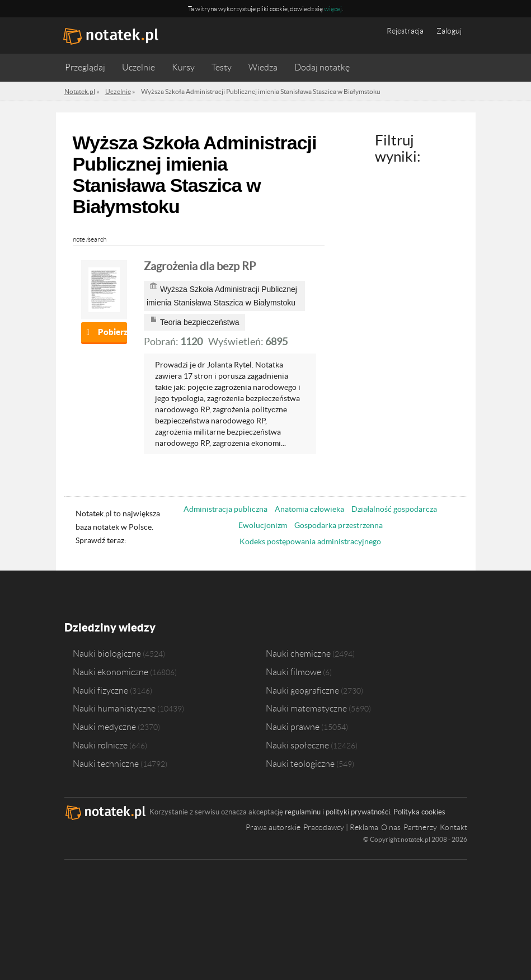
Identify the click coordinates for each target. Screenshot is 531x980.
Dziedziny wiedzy (110, 627)
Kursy (183, 67)
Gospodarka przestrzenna (339, 525)
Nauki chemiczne (298, 653)
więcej (333, 9)
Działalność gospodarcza (394, 509)
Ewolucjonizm (263, 525)
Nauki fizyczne (100, 690)
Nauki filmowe (293, 672)
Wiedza (263, 67)
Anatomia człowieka (309, 509)
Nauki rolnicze (100, 745)
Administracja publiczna (225, 509)
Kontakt (454, 827)
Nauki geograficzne (302, 690)
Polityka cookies (419, 812)
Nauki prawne (293, 727)
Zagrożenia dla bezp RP (200, 266)
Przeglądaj (85, 67)
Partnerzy (420, 827)
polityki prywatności (358, 812)
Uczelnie (138, 67)
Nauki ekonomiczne (111, 672)
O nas (391, 827)
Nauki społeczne (297, 745)
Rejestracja (405, 31)
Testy (222, 67)
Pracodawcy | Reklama (341, 827)
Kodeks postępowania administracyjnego (310, 541)
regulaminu (303, 812)
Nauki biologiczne (107, 653)
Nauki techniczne (106, 764)
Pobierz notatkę (113, 332)
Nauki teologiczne (300, 764)
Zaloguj (449, 31)
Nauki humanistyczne (114, 708)
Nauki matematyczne (306, 708)
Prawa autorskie (273, 827)
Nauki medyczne (104, 727)
